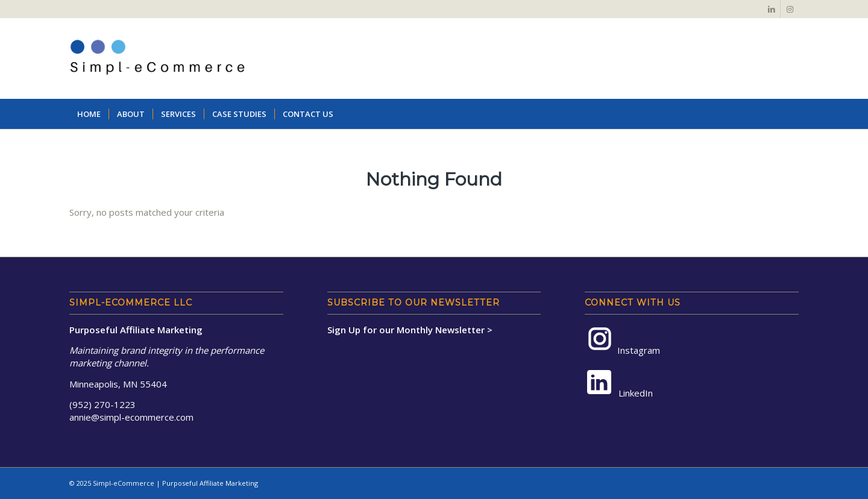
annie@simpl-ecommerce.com (131, 417)
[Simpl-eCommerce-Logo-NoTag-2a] (157, 58)
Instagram (622, 340)
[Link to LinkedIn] (771, 9)
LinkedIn (619, 384)
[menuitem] (89, 114)
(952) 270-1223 (102, 404)
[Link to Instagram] (790, 9)
